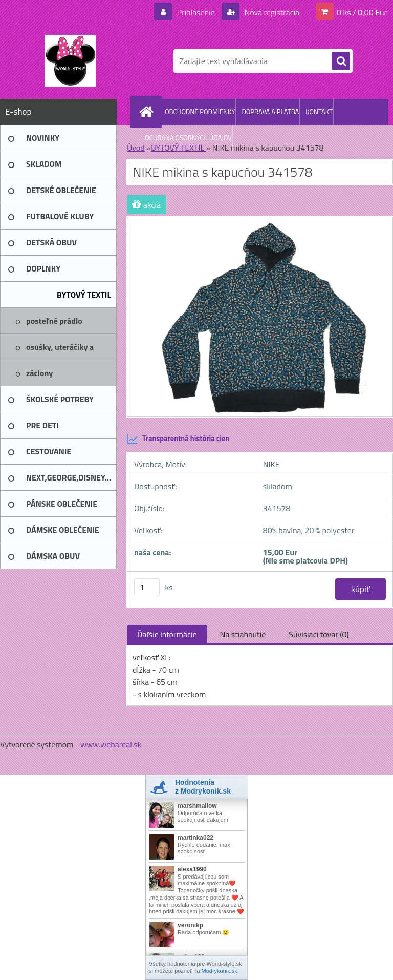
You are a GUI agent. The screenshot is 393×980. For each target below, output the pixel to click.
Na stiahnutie (243, 634)
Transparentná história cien (178, 439)
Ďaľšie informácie (167, 634)
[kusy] (147, 587)
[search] (341, 61)
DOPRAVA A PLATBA (270, 112)
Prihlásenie (196, 12)
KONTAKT (319, 112)
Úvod (136, 148)
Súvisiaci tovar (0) (319, 634)
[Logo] (70, 61)
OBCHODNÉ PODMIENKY (200, 112)
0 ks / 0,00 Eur (362, 12)
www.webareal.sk (111, 744)
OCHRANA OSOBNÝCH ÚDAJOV (188, 138)
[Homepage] (148, 112)
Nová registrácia (271, 12)
